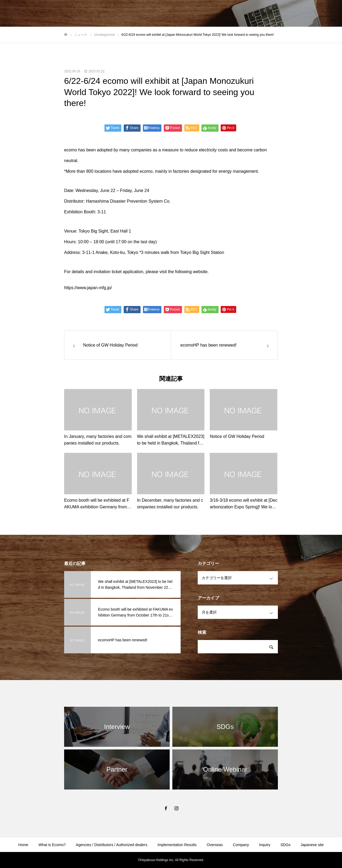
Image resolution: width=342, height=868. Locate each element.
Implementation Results (177, 845)
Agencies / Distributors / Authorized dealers (112, 845)
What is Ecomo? (52, 845)
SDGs (285, 845)
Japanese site (312, 845)
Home (23, 845)
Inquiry (265, 845)
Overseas (215, 845)
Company (241, 845)
